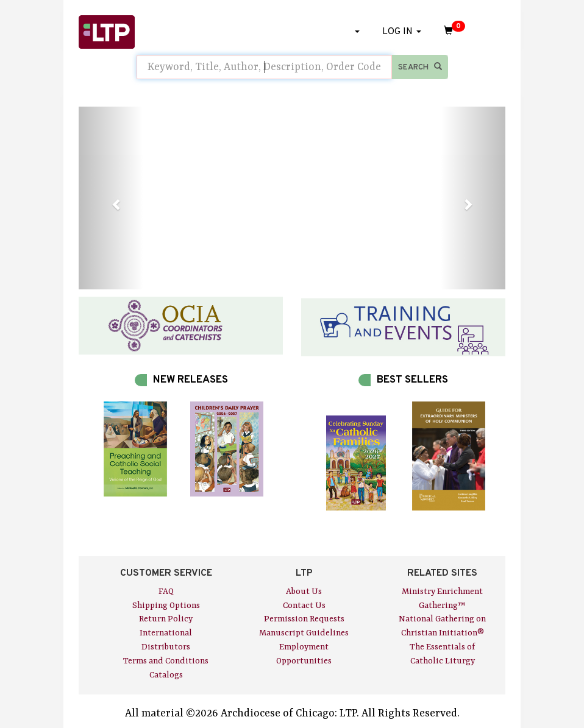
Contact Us (304, 606)
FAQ (166, 592)
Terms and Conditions (166, 661)
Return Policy (166, 619)
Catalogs (166, 675)
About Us (304, 592)
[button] (111, 198)
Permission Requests (304, 619)
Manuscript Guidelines (304, 633)
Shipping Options (166, 606)
